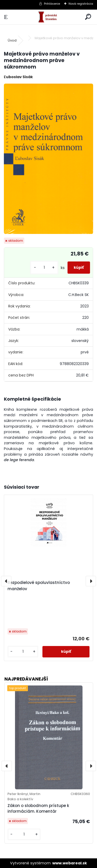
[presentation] (6, 581)
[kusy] (44, 268)
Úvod (12, 40)
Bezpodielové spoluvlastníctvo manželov (39, 586)
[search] (88, 17)
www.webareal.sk (70, 863)
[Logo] (48, 17)
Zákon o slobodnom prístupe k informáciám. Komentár (38, 809)
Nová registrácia (81, 4)
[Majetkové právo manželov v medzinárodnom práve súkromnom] (48, 159)
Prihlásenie (52, 4)
